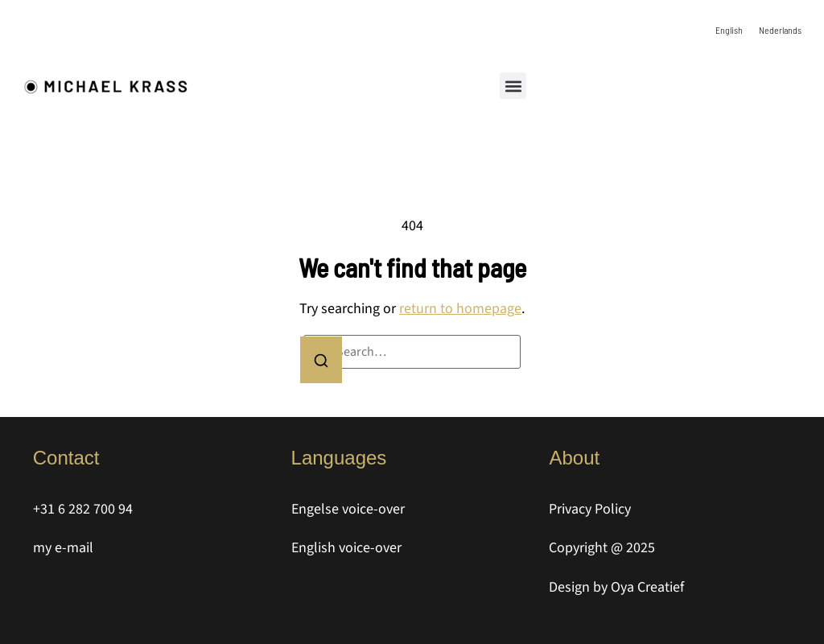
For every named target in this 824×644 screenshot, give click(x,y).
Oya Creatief (647, 587)
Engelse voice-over (348, 509)
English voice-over (346, 548)
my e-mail (63, 548)
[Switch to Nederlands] (780, 29)
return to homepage (460, 309)
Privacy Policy (590, 509)
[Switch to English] (729, 29)
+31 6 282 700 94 (83, 509)
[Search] (321, 360)
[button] (513, 86)
